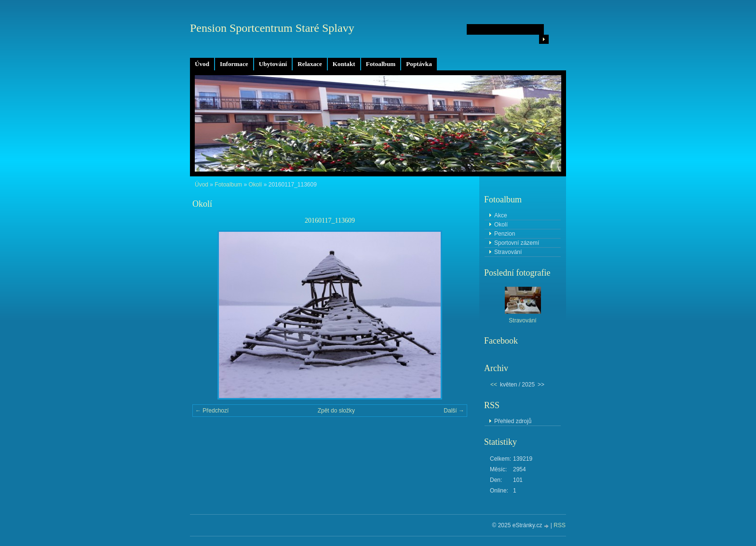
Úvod (202, 64)
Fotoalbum (381, 64)
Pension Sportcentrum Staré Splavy (272, 28)
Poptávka (419, 64)
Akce (501, 215)
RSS (560, 525)
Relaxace (310, 64)
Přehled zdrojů (513, 421)
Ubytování (273, 64)
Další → (454, 411)
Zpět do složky (336, 411)
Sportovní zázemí (517, 243)
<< (494, 385)
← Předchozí (212, 411)
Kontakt (344, 64)
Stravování (508, 252)
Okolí (255, 185)
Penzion (505, 234)
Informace (234, 64)
